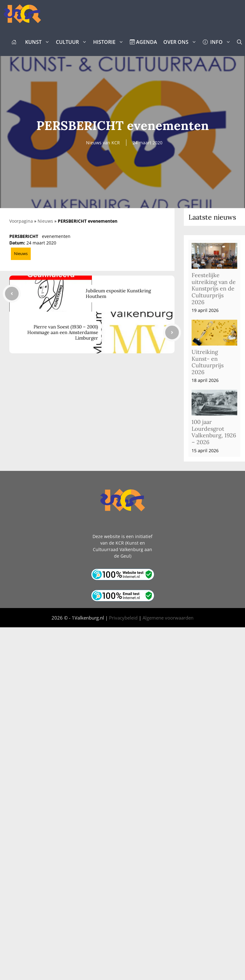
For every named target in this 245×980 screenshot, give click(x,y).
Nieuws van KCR (103, 143)
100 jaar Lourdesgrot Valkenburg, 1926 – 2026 (214, 432)
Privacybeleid (123, 618)
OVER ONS (181, 42)
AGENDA (143, 42)
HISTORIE (110, 42)
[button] (239, 42)
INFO (218, 42)
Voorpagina (21, 221)
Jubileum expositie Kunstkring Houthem (118, 293)
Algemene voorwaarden (168, 618)
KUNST (39, 42)
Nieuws (45, 221)
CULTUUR (73, 42)
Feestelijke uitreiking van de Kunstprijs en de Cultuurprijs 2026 (214, 288)
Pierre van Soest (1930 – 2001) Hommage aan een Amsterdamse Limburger (63, 332)
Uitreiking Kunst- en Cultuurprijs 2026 (208, 362)
